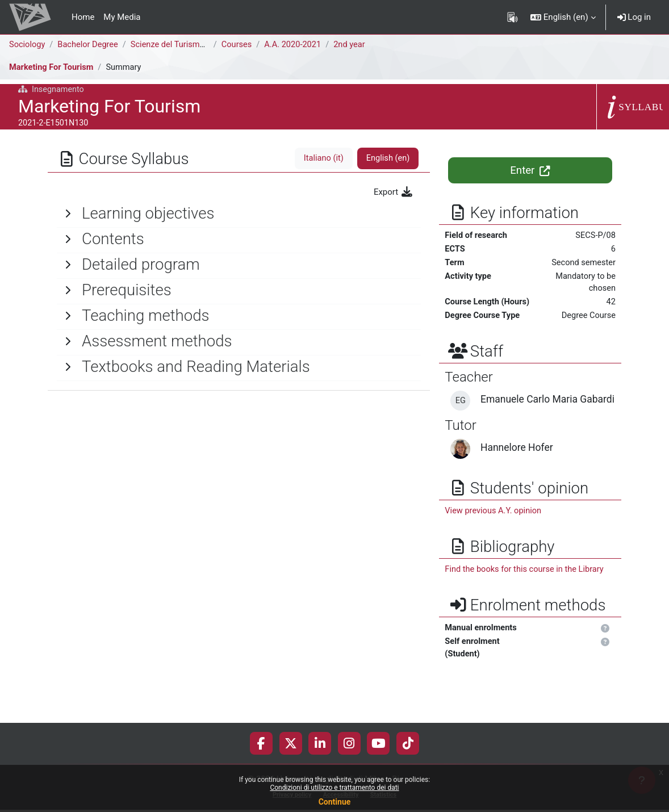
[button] (563, 17)
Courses (240, 45)
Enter (530, 170)
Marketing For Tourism (53, 68)
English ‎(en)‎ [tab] (388, 158)
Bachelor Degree (90, 45)
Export (394, 192)
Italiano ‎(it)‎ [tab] (322, 158)
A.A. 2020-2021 (297, 45)
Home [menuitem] (83, 17)
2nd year (355, 45)
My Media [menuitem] (122, 17)
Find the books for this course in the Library (526, 600)
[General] (239, 214)
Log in (634, 17)
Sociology (28, 45)
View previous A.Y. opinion (494, 541)
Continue (335, 802)
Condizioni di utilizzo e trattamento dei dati (334, 788)
